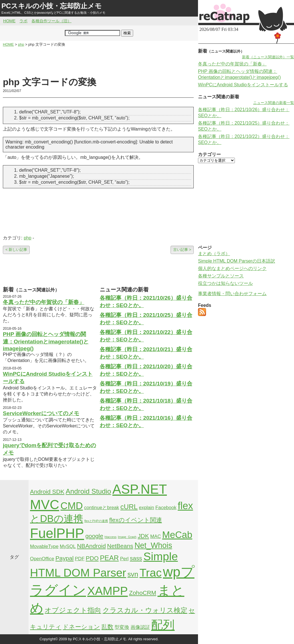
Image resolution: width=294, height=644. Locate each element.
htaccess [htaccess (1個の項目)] (111, 537)
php (28, 238)
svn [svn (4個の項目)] (133, 574)
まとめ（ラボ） (214, 254)
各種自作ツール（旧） (51, 21)
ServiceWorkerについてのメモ (41, 413)
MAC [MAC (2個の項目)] (156, 536)
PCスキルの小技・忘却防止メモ (52, 6)
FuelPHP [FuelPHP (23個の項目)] (57, 533)
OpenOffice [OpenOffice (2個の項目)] (42, 559)
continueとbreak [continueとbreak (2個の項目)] (101, 508)
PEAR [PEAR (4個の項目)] (109, 558)
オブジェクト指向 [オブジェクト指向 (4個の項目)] (73, 610)
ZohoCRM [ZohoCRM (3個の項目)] (143, 593)
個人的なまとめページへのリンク (232, 268)
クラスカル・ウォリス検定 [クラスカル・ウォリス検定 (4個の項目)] (145, 610)
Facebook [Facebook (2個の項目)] (166, 508)
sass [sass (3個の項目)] (136, 558)
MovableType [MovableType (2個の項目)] (44, 546)
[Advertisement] (98, 62)
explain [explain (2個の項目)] (146, 508)
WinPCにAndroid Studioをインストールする (243, 85)
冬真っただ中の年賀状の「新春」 (44, 302)
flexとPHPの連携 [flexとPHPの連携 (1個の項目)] (96, 521)
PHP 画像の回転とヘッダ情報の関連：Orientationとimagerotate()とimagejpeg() (46, 341)
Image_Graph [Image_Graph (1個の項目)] (127, 537)
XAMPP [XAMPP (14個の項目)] (107, 591)
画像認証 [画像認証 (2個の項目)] (140, 627)
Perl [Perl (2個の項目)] (124, 559)
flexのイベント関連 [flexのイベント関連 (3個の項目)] (135, 520)
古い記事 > (182, 250)
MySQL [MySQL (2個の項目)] (68, 546)
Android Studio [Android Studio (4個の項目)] (88, 491)
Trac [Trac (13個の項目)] (151, 573)
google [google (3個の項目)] (94, 536)
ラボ (23, 21)
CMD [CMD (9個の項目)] (72, 506)
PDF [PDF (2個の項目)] (80, 559)
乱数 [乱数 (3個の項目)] (107, 627)
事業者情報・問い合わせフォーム (232, 294)
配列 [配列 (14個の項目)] (163, 625)
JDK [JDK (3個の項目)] (143, 536)
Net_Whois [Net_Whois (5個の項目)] (153, 545)
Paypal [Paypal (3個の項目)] (65, 558)
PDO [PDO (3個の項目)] (92, 558)
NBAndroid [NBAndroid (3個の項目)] (92, 546)
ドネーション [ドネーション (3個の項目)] (81, 627)
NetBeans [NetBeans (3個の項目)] (120, 546)
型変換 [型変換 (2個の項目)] (122, 627)
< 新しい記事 (16, 250)
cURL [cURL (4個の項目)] (129, 507)
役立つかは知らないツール (225, 283)
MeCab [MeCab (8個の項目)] (177, 535)
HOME (9, 21)
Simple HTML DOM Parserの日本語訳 (237, 261)
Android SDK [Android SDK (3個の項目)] (47, 492)
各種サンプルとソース (221, 276)
